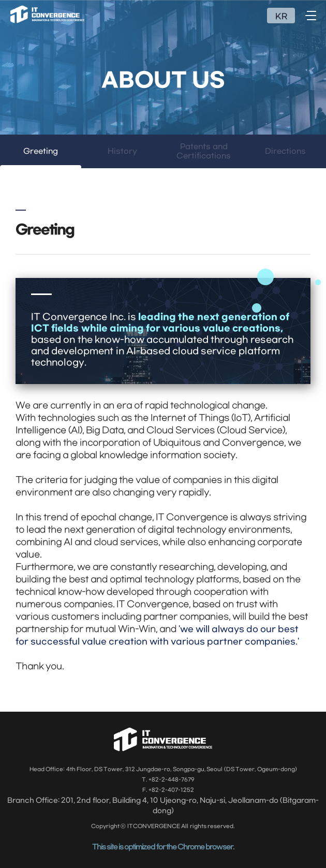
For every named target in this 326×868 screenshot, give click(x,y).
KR (281, 17)
